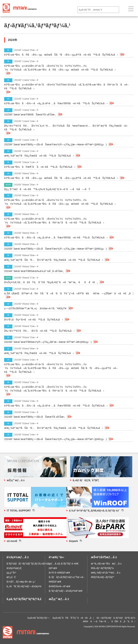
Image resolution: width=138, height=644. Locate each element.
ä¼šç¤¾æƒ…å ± (18, 557)
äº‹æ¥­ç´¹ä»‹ (56, 557)
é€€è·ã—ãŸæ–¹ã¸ (96, 621)
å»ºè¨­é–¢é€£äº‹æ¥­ (59, 573)
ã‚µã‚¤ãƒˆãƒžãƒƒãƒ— (39, 618)
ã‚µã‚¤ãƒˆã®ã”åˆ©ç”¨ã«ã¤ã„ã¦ (73, 618)
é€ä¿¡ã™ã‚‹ (123, 10)
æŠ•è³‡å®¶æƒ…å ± (104, 557)
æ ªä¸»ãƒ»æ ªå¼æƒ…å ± (106, 564)
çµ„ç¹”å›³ (11, 573)
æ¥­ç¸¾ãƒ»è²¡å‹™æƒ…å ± (106, 573)
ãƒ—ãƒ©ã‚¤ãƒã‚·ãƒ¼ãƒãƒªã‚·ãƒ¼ (116, 618)
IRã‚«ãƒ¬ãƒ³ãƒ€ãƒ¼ (102, 568)
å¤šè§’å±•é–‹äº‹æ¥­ (59, 586)
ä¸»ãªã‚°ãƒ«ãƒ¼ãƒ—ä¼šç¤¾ (24, 586)
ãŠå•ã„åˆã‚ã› (123, 621)
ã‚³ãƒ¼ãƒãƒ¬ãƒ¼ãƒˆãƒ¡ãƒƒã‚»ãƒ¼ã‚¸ (28, 564)
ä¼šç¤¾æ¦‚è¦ (15, 568)
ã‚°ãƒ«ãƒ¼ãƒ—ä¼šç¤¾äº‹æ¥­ (65, 591)
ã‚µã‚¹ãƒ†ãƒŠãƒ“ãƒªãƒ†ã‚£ (24, 599)
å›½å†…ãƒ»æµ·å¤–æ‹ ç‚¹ (21, 582)
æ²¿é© (11, 577)
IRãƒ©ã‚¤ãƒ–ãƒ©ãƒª (103, 577)
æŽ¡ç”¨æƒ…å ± (59, 599)
